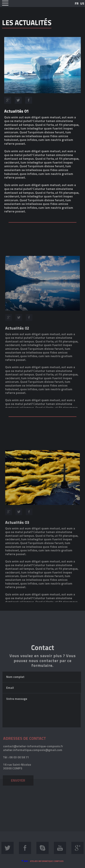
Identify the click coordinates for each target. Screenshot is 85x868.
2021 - (42, 861)
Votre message (42, 751)
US (82, 3)
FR (77, 3)
